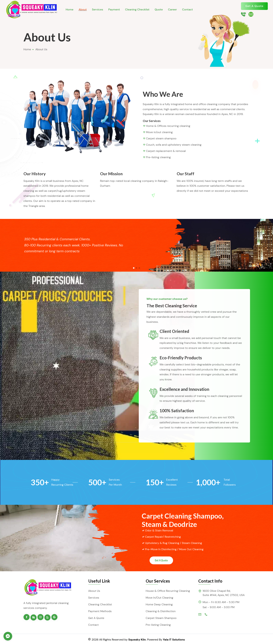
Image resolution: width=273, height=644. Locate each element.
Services (97, 9)
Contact (188, 9)
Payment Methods (100, 611)
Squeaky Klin (137, 640)
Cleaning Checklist (137, 9)
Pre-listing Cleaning (158, 625)
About (83, 9)
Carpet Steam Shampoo (161, 618)
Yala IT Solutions (174, 640)
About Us (94, 591)
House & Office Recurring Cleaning (168, 591)
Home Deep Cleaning (159, 604)
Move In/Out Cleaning (160, 598)
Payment (114, 9)
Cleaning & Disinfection (161, 611)
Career (172, 9)
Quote (159, 9)
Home (69, 9)
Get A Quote (254, 6)
